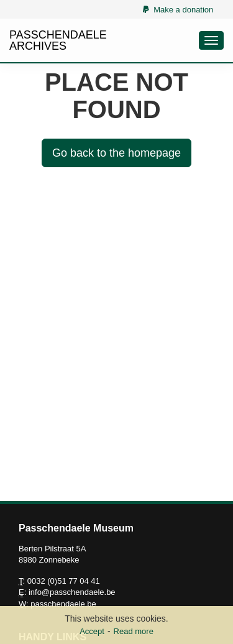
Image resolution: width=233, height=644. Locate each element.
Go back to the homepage (116, 153)
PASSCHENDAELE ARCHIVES (58, 40)
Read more (134, 631)
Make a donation (178, 10)
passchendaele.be (63, 604)
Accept (92, 631)
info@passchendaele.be (72, 592)
